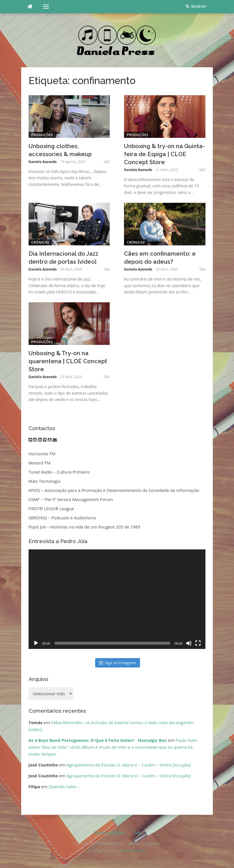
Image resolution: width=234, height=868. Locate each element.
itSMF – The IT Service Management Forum (71, 499)
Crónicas (40, 242)
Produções (42, 135)
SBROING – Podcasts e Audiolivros (62, 518)
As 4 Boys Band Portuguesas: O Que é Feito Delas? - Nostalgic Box (98, 740)
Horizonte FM (42, 454)
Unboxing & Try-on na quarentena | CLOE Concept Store (68, 361)
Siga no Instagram (118, 663)
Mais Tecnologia (45, 481)
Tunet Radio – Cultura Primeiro (59, 472)
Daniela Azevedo (43, 162)
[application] (117, 599)
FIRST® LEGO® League (51, 509)
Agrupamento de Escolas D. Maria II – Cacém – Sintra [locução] (129, 765)
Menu (44, 7)
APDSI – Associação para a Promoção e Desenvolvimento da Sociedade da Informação (114, 490)
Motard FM (40, 463)
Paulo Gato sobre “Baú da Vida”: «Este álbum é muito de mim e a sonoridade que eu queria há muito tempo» (113, 747)
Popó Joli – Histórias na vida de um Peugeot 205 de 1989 (84, 527)
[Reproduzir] (36, 643)
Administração (108, 833)
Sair (137, 833)
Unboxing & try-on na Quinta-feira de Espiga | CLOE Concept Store (164, 154)
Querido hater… (64, 786)
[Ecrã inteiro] (198, 643)
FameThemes (134, 851)
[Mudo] (189, 643)
